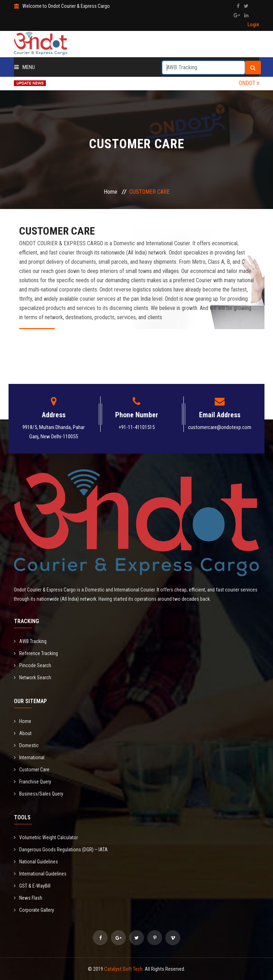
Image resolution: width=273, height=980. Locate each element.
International (29, 757)
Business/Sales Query (39, 794)
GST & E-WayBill (32, 886)
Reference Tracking (36, 653)
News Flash (28, 898)
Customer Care (32, 770)
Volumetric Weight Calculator (46, 837)
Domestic (26, 745)
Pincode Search (33, 665)
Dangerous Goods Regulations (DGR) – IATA (61, 850)
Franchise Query (33, 782)
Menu (25, 67)
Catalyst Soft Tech (123, 969)
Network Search (33, 678)
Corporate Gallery (34, 910)
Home (111, 192)
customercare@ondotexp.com (220, 427)
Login (253, 25)
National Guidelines (36, 862)
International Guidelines (40, 874)
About (23, 733)
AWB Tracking (30, 641)
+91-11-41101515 (137, 427)
